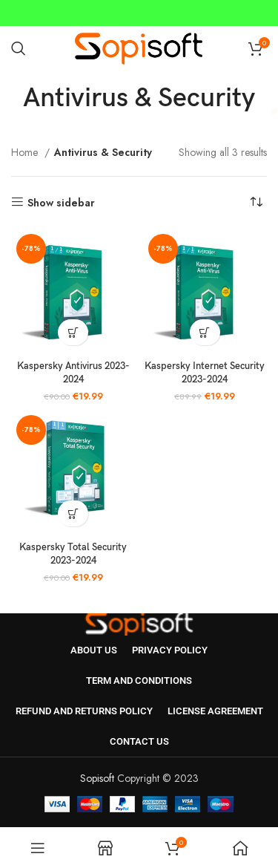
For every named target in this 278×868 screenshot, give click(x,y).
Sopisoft (97, 778)
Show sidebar (61, 202)
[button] (73, 332)
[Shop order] (256, 203)
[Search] (19, 48)
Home (26, 152)
